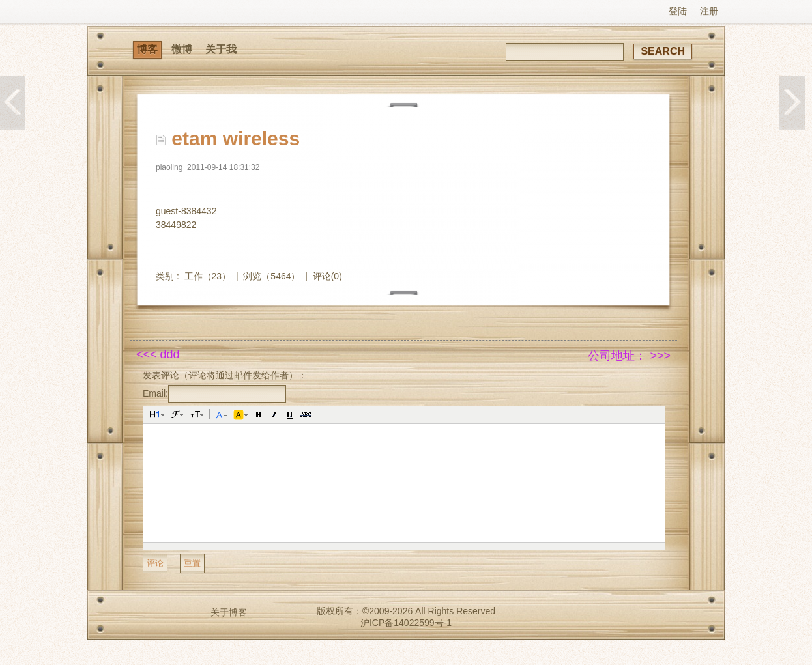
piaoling (169, 167)
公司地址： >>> (629, 356)
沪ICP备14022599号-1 (406, 623)
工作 (194, 276)
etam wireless (236, 138)
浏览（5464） (271, 276)
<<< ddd (158, 354)
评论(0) (327, 276)
